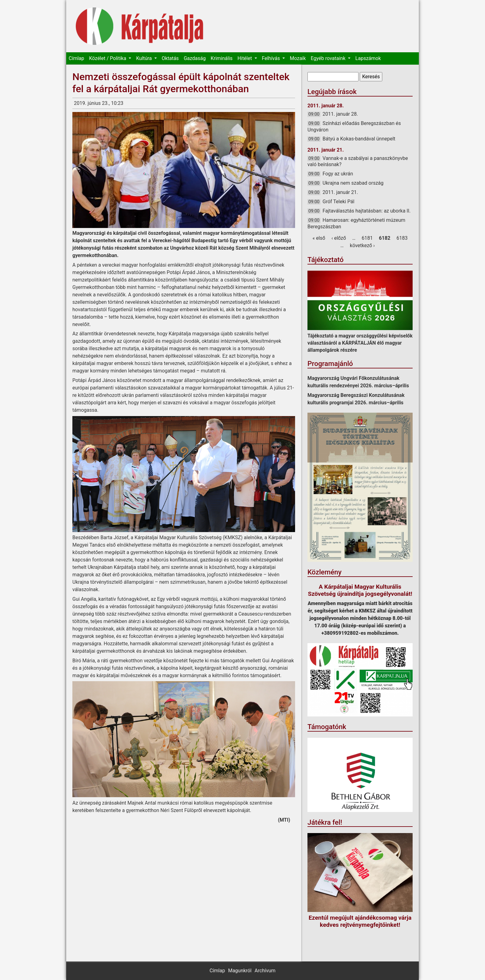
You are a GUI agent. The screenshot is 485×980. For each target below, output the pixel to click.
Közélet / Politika (108, 58)
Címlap (76, 58)
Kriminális (222, 58)
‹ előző (339, 238)
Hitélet (245, 58)
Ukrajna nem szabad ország (353, 183)
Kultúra (144, 58)
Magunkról (240, 971)
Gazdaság (195, 58)
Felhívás (272, 58)
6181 (367, 238)
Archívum (265, 971)
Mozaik (298, 58)
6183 (402, 238)
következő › (362, 245)
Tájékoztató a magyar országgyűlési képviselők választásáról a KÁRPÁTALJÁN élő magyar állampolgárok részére (360, 343)
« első (319, 238)
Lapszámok (368, 58)
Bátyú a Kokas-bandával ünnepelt (359, 139)
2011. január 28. (340, 114)
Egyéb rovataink (329, 58)
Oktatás (170, 58)
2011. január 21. (340, 192)
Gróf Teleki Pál (339, 202)
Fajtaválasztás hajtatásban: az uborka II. (367, 211)
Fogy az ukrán (338, 174)
